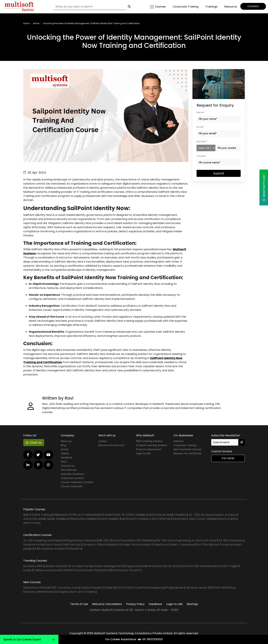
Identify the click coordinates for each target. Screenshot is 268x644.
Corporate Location (72, 478)
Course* (201, 156)
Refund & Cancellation (107, 604)
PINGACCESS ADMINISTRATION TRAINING (95, 519)
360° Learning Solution (149, 441)
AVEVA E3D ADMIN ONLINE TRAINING (45, 519)
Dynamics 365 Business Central (44, 566)
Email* (200, 127)
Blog (63, 445)
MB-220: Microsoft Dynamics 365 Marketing (127, 540)
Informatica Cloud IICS (127, 570)
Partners (179, 441)
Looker (28, 570)
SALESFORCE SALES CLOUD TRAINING (195, 519)
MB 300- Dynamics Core (63, 588)
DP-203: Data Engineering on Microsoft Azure (187, 540)
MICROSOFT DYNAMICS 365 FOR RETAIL (146, 519)
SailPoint (148, 566)
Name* (201, 112)
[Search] (90, 7)
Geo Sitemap (69, 470)
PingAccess (132, 566)
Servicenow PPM (34, 588)
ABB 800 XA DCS (118, 588)
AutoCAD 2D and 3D (169, 566)
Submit (219, 173)
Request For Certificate (187, 453)
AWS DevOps (72, 545)
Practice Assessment (149, 449)
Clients (65, 453)
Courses (158, 7)
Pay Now (228, 458)
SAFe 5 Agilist (230, 566)
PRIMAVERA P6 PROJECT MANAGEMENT (78, 515)
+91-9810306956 (152, 639)
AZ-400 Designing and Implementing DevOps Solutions (60, 540)
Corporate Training (186, 7)
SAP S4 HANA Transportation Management (95, 566)
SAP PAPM (222, 588)
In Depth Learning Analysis (152, 445)
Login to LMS (143, 453)
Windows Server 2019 (199, 588)
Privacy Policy (135, 604)
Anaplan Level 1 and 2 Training (77, 592)
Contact (253, 6)
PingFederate (175, 588)
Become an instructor (112, 445)
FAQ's (64, 462)
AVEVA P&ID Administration (202, 566)
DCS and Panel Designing (147, 588)
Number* (202, 141)
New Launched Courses (188, 449)
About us (66, 441)
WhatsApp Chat (264, 187)
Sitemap (192, 604)
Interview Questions (73, 474)
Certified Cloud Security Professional (86, 570)
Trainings (211, 7)
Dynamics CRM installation (100, 545)
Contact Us (68, 466)
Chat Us (34, 443)
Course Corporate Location (77, 482)
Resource (231, 7)
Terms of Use (79, 604)
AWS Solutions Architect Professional (59, 549)
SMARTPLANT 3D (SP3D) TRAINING (126, 515)
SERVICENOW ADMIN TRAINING (168, 515)
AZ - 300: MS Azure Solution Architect (213, 515)
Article (65, 449)
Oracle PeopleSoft (93, 588)
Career (103, 441)
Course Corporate (72, 486)
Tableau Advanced (47, 570)
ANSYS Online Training (37, 515)
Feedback (67, 458)
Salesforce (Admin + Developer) (175, 545)
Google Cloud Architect (136, 545)
